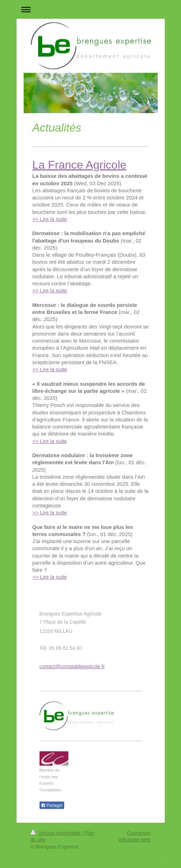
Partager (52, 805)
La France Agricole (80, 165)
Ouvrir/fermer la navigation (91, 9)
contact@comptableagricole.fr (72, 666)
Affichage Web (135, 840)
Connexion (139, 833)
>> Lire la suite (50, 219)
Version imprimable (56, 833)
